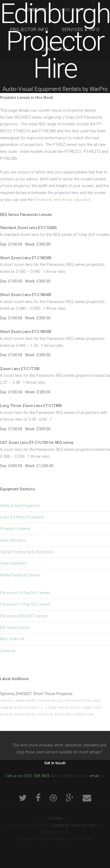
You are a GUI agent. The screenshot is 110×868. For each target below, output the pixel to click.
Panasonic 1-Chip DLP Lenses (25, 604)
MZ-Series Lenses (15, 627)
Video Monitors (13, 540)
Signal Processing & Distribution (27, 552)
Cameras (8, 651)
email (94, 776)
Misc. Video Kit (12, 639)
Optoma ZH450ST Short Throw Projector (36, 694)
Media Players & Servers (20, 575)
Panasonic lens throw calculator (62, 200)
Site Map (55, 818)
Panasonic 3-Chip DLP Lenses (25, 593)
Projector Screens (15, 529)
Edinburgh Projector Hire (55, 41)
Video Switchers (14, 563)
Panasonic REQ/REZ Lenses (24, 616)
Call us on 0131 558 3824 (27, 776)
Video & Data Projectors (20, 506)
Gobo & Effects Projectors (22, 517)
